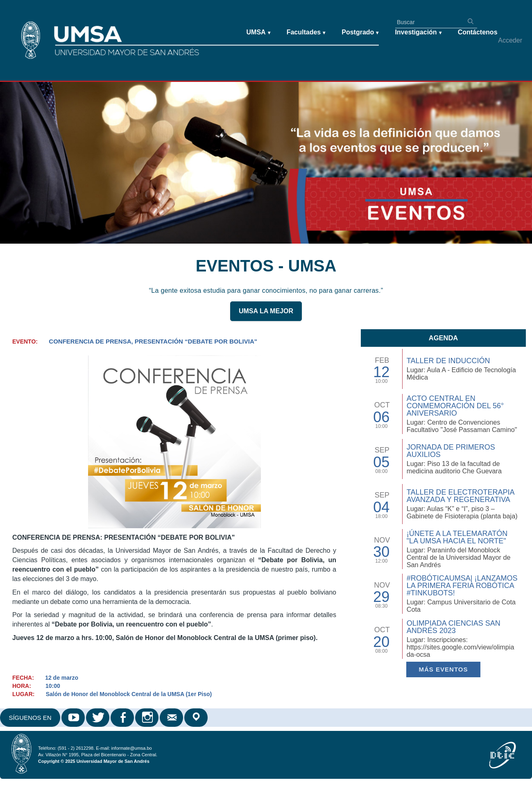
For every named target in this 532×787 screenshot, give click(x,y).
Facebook (123, 718)
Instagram (147, 718)
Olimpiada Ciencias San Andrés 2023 (454, 627)
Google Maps (197, 718)
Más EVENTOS (444, 669)
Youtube (74, 718)
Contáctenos (478, 32)
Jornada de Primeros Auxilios (451, 451)
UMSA (258, 33)
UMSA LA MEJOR (266, 316)
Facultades (306, 33)
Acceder (510, 40)
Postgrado (360, 33)
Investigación (418, 33)
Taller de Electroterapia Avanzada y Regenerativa (461, 496)
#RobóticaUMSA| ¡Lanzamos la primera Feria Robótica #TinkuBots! (462, 586)
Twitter (98, 718)
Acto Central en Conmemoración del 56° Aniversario (455, 406)
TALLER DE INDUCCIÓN (448, 361)
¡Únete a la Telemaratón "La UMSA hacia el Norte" (457, 537)
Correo (172, 718)
